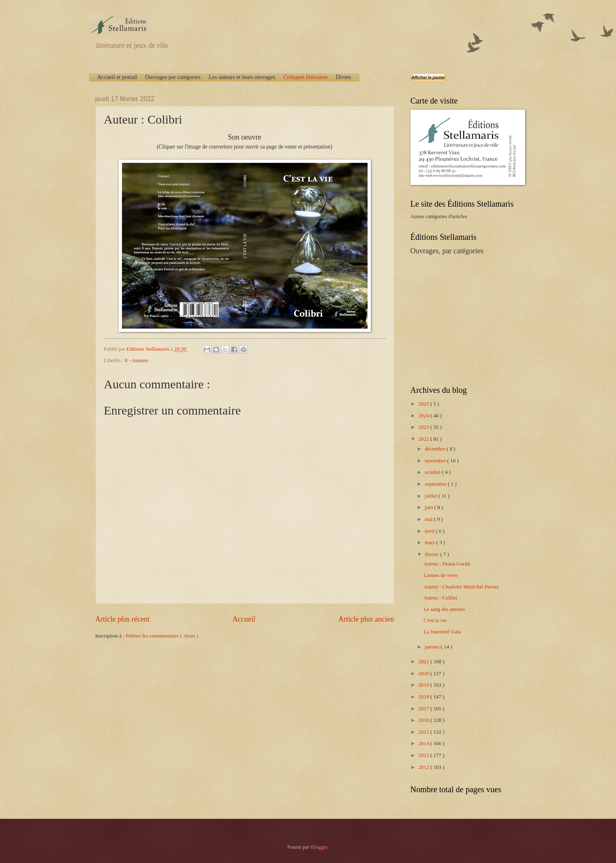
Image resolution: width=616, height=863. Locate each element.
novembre (436, 461)
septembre (436, 484)
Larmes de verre (441, 575)
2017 (424, 709)
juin (430, 507)
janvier (433, 647)
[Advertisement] (462, 320)
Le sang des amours (445, 609)
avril (430, 531)
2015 (424, 732)
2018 (424, 697)
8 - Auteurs (137, 361)
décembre (436, 449)
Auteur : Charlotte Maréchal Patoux (461, 587)
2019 (424, 685)
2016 (424, 720)
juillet (432, 496)
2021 (424, 662)
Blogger (319, 847)
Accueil (244, 619)
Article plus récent (123, 619)
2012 (424, 767)
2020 (424, 674)
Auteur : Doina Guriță (447, 564)
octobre (433, 472)
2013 (424, 755)
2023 (424, 427)
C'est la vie (435, 620)
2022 (424, 439)
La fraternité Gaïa (442, 632)
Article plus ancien (366, 619)
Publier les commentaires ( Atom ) (162, 636)
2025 (424, 404)
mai (430, 519)
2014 (424, 744)
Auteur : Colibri (440, 598)
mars (431, 543)
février (433, 554)
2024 (424, 416)
